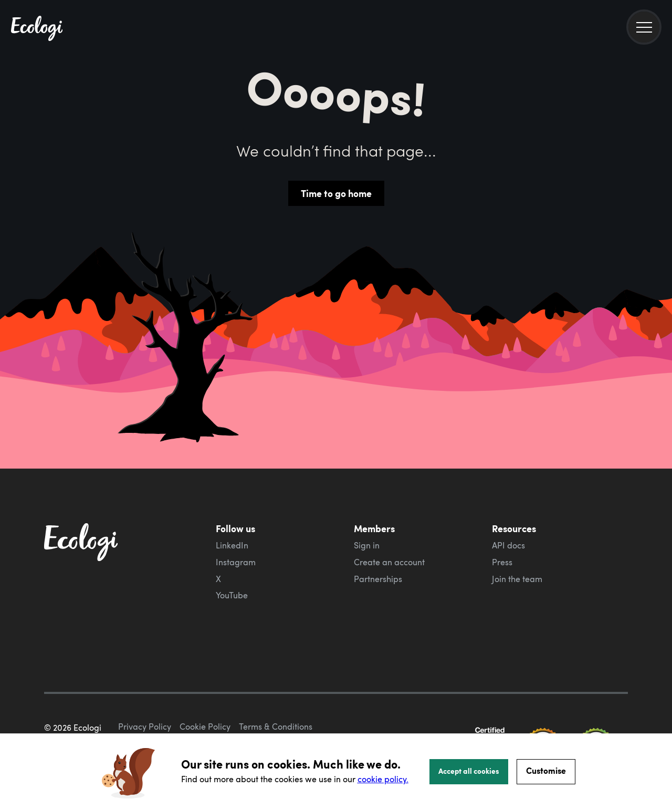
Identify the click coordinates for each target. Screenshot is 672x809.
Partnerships (378, 579)
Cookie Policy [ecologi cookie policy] (205, 697)
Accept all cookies (469, 771)
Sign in (367, 545)
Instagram (236, 562)
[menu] (644, 27)
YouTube (232, 595)
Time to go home (336, 193)
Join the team (517, 579)
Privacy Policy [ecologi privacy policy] (145, 697)
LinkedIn (232, 545)
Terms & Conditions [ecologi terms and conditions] (276, 697)
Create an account (389, 562)
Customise (546, 770)
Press (502, 562)
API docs (508, 545)
